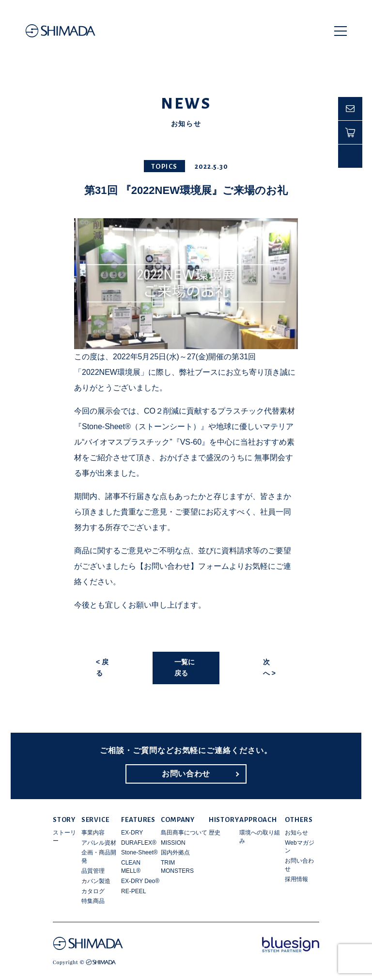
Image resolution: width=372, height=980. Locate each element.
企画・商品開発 (99, 857)
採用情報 (296, 879)
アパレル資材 (99, 843)
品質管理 (93, 871)
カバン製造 (96, 881)
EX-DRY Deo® (140, 881)
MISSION (173, 843)
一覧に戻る (185, 668)
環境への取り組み (260, 837)
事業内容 (93, 833)
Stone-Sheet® (139, 852)
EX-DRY (132, 833)
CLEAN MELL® (131, 867)
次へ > (269, 668)
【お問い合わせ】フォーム (183, 566)
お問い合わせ (186, 774)
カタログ (93, 891)
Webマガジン (299, 847)
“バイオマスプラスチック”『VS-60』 (146, 442)
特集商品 (93, 901)
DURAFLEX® (139, 843)
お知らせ (296, 833)
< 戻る (102, 668)
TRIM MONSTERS (177, 867)
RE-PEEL (133, 891)
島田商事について (184, 833)
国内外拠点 (175, 852)
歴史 (215, 833)
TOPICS (164, 167)
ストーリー (64, 837)
